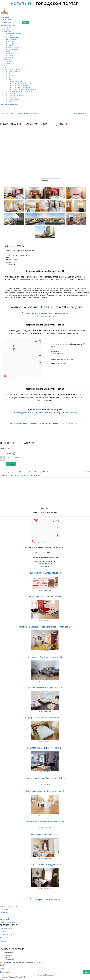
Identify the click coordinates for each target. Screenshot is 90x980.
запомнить (5, 972)
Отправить (11, 464)
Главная (3, 113)
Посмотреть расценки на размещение (45, 313)
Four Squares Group (23, 476)
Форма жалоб (4, 919)
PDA (14, 25)
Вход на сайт (4, 909)
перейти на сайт (60, 363)
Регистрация (4, 913)
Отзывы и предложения (8, 922)
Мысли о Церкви (5, 20)
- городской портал (45, 4)
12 (59, 178)
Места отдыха (11, 113)
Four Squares (37, 412)
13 (61, 178)
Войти (15, 104)
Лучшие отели (70, 412)
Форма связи (4, 938)
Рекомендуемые (21, 412)
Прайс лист (4, 931)
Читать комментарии (18, 423)
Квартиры (21, 113)
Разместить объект (6, 104)
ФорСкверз (30, 472)
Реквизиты (3, 941)
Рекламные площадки (7, 928)
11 (58, 178)
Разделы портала (6, 25)
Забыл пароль (40, 975)
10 (56, 178)
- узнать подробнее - (45, 785)
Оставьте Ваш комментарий (68, 423)
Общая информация (7, 916)
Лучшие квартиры (31, 113)
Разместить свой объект (81, 113)
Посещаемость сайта (7, 935)
